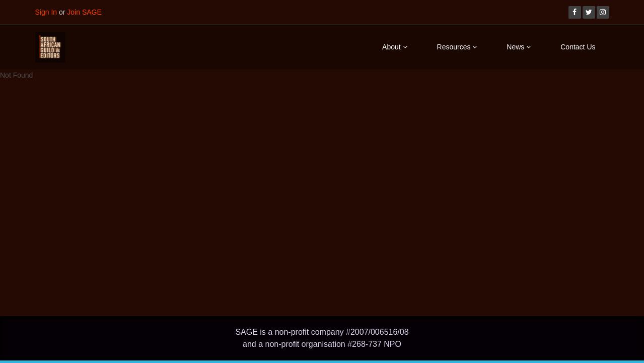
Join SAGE (84, 12)
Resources (457, 47)
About (395, 47)
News (519, 47)
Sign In (46, 12)
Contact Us (578, 47)
